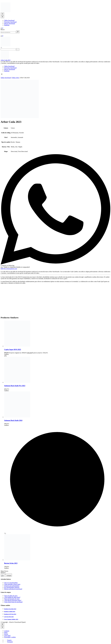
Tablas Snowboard (6, 78)
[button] (55, 74)
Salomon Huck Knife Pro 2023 (15, 386)
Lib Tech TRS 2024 (9, 617)
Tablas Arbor (15, 78)
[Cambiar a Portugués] (8, 642)
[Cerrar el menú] (2, 17)
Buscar (3, 30)
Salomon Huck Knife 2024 (13, 420)
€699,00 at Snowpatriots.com (9, 269)
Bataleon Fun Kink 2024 (10, 609)
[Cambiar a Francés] (8, 640)
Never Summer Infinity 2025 (11, 619)
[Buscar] (18, 32)
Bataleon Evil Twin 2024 (10, 614)
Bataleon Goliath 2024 (10, 611)
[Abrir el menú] (2, 14)
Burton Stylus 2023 (11, 563)
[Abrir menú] (1, 47)
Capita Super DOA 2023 (13, 349)
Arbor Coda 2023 (6, 60)
